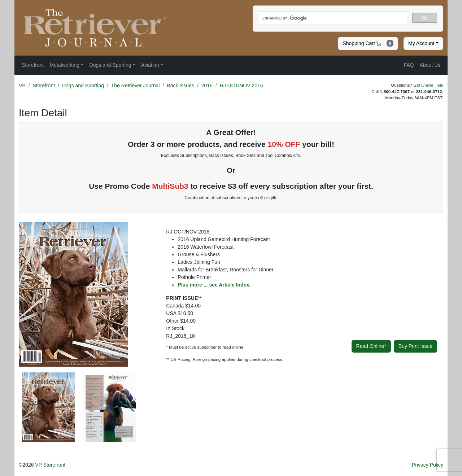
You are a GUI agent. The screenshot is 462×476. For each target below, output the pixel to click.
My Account (421, 43)
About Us (430, 65)
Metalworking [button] (64, 65)
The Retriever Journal (136, 86)
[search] (332, 18)
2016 (207, 86)
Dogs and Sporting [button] (110, 65)
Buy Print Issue (415, 346)
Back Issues (180, 86)
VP (22, 86)
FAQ (409, 65)
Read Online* (371, 346)
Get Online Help (428, 85)
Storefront (44, 86)
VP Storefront (50, 465)
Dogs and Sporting (83, 86)
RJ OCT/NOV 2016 (241, 86)
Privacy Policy (428, 465)
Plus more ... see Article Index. (214, 285)
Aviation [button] (150, 65)
